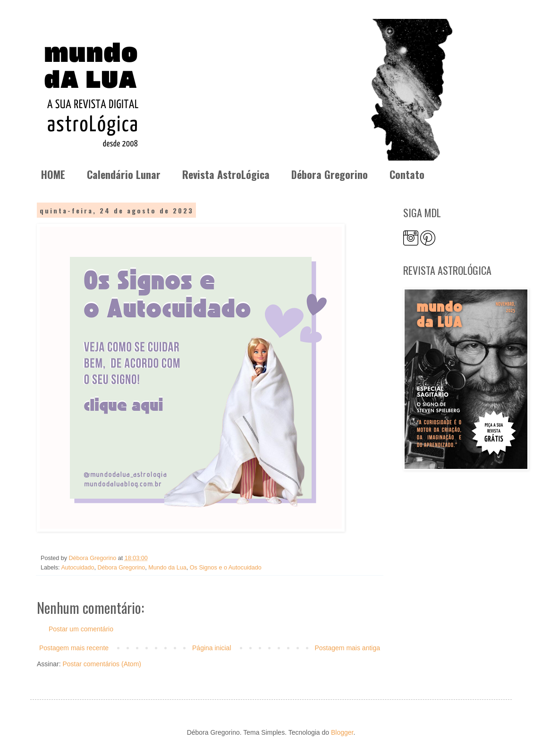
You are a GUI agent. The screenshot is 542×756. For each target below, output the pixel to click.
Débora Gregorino (330, 174)
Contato (407, 174)
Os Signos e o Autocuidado (226, 568)
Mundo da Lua (167, 568)
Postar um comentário (81, 629)
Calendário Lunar (124, 174)
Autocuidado (77, 568)
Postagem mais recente (74, 648)
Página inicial (212, 648)
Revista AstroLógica (226, 174)
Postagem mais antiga (347, 648)
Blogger (342, 732)
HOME (53, 174)
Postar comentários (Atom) (102, 664)
